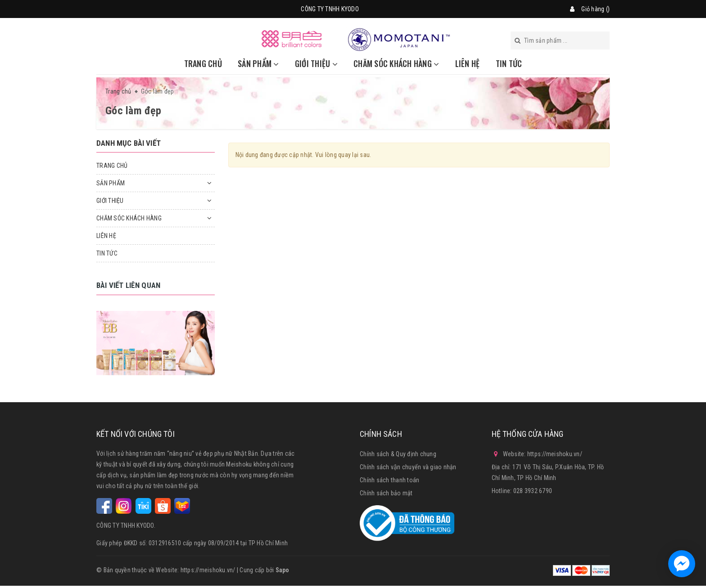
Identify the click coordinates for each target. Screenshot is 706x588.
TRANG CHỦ (203, 63)
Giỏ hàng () (595, 9)
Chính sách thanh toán (389, 480)
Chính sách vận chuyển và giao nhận (408, 467)
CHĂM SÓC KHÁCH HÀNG (396, 63)
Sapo (283, 570)
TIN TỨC (509, 63)
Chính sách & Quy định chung (398, 454)
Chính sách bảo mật (386, 493)
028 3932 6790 (533, 491)
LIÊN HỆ (468, 63)
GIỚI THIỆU (316, 63)
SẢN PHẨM (258, 63)
